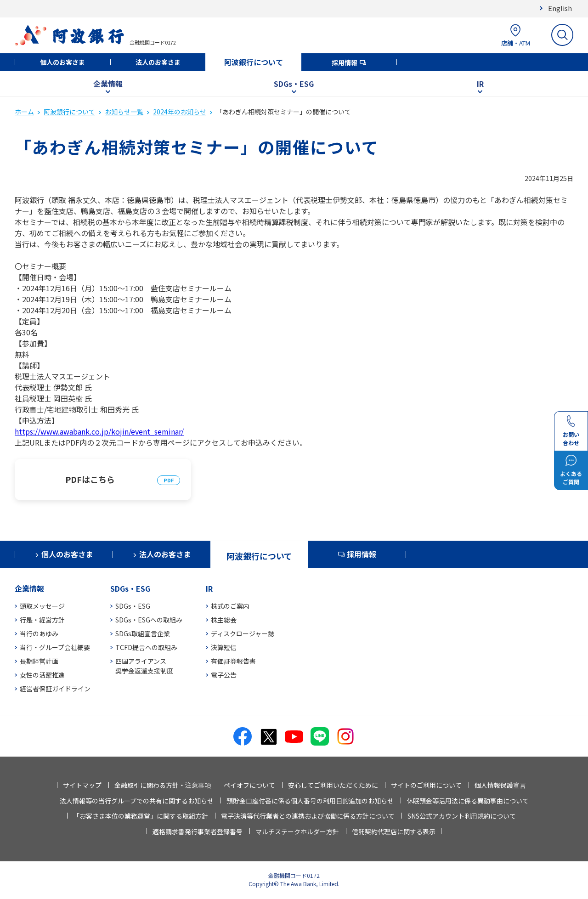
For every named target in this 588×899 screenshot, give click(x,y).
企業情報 (108, 84)
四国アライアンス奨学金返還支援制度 (144, 666)
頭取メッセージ (42, 606)
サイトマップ (82, 785)
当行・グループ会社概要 (55, 647)
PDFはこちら (90, 479)
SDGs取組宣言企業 (143, 633)
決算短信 (224, 647)
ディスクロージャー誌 (243, 633)
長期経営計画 (39, 661)
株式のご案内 (230, 606)
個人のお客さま (62, 62)
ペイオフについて (249, 785)
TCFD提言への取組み (146, 647)
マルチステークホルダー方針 (297, 831)
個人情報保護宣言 (500, 785)
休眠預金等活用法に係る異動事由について (468, 801)
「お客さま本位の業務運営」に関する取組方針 (141, 816)
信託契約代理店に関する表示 (394, 831)
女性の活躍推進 (42, 675)
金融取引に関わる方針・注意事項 (163, 785)
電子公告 (224, 675)
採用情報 (345, 62)
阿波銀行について (254, 62)
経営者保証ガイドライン (55, 689)
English (560, 8)
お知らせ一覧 (124, 112)
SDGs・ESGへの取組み (149, 620)
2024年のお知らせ (180, 112)
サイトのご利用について (426, 785)
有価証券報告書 (233, 661)
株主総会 (224, 620)
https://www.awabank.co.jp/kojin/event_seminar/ (99, 431)
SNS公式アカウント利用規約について (462, 816)
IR (480, 84)
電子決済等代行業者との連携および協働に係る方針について (308, 816)
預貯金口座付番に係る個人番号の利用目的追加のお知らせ (310, 801)
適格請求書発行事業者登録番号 (198, 831)
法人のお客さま (158, 62)
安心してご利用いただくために (333, 785)
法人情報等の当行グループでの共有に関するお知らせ (137, 801)
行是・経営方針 (42, 620)
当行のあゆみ (39, 633)
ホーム (24, 112)
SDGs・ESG (294, 84)
